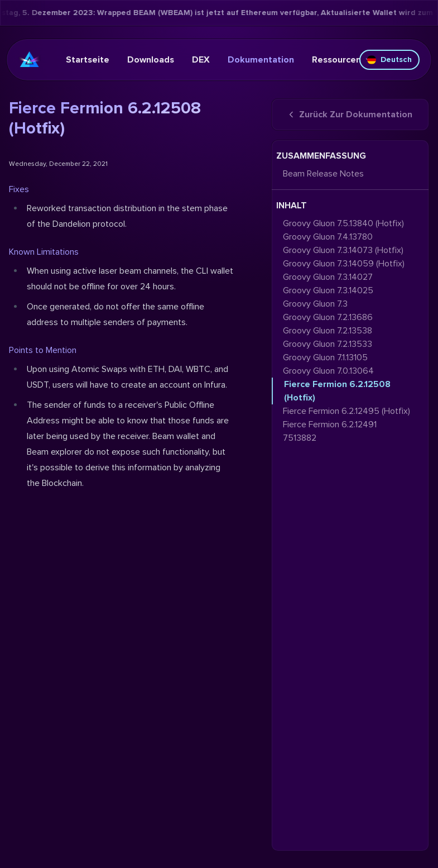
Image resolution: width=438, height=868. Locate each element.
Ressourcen (342, 60)
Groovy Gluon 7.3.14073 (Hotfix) (343, 250)
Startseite (88, 60)
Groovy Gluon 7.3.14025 (328, 290)
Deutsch (389, 59)
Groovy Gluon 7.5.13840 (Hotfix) (343, 223)
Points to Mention (43, 350)
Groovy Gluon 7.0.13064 (328, 371)
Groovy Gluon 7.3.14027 (328, 277)
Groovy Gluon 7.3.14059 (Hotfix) (344, 264)
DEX (201, 60)
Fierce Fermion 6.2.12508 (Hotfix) (337, 391)
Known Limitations (44, 252)
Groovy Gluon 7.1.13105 (325, 357)
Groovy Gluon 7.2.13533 (328, 344)
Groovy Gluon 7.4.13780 (328, 237)
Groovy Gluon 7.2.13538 (328, 331)
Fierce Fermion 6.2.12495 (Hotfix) (346, 411)
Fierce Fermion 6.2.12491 (330, 425)
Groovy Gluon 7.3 (315, 304)
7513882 (300, 438)
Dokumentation (261, 60)
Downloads (151, 60)
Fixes (19, 189)
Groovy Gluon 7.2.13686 (328, 317)
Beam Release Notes (323, 174)
